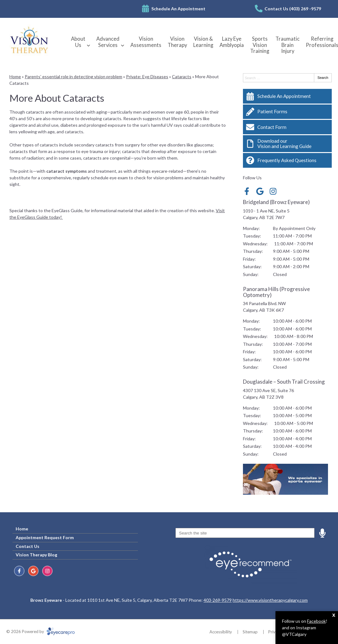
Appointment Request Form (45, 537)
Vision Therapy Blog (36, 555)
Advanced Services (108, 42)
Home (15, 77)
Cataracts (182, 77)
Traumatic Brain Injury (288, 45)
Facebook (316, 621)
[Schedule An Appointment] (287, 96)
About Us (78, 42)
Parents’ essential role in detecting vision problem (73, 77)
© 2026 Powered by (40, 631)
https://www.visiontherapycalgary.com (270, 600)
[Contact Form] (287, 127)
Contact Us (28, 546)
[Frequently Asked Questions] (287, 160)
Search (323, 78)
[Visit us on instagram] (273, 191)
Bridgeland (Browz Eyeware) (276, 202)
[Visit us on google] (260, 191)
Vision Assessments (146, 42)
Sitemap (250, 632)
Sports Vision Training (260, 45)
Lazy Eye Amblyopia (232, 42)
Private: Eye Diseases (147, 77)
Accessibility (221, 632)
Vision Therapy (177, 42)
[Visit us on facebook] (247, 191)
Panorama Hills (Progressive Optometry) (276, 292)
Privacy (275, 632)
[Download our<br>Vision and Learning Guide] (287, 144)
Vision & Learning (203, 42)
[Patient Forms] (287, 112)
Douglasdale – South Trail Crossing (284, 382)
